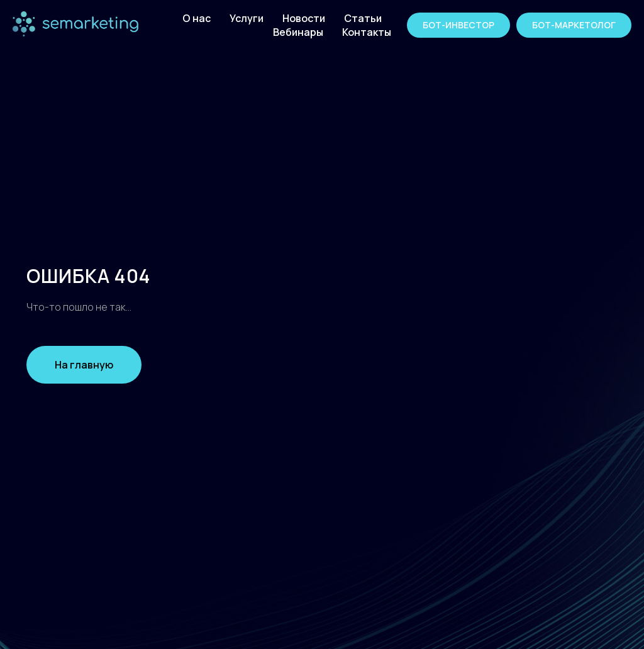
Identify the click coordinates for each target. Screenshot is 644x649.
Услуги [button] (247, 18)
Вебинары (298, 32)
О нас (197, 18)
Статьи (363, 18)
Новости (304, 18)
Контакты (367, 32)
